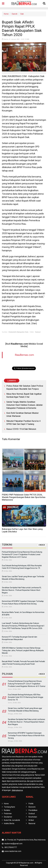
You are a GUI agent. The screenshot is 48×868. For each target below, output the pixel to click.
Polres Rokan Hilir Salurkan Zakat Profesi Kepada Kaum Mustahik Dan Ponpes (25, 387)
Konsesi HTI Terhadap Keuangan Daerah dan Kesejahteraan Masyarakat (20, 638)
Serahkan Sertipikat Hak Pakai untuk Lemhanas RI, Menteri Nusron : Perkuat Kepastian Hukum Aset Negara (22, 590)
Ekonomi (32, 807)
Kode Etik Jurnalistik (12, 820)
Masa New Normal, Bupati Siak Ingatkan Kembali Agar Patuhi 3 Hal (24, 395)
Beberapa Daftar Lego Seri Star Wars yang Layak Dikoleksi (22, 530)
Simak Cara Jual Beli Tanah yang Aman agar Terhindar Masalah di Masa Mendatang (23, 578)
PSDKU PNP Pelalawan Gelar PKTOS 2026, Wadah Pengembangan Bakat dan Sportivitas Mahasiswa (24, 497)
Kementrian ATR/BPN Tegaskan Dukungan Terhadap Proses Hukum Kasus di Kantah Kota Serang (23, 603)
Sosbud (32, 814)
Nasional (32, 824)
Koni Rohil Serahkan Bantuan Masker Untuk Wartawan (23, 415)
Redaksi (7, 810)
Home (6, 14)
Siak (22, 14)
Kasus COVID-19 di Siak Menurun (21, 429)
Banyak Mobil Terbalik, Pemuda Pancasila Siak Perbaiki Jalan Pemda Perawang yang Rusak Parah (23, 663)
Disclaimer (8, 817)
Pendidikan (33, 810)
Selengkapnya (17, 790)
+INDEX (42, 545)
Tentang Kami (9, 807)
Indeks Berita (9, 824)
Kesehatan (33, 817)
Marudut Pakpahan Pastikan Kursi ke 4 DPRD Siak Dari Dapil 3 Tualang (23, 423)
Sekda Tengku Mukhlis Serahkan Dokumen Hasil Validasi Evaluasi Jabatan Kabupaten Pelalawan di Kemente (25, 405)
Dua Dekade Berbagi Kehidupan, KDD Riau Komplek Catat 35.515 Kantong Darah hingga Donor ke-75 (22, 567)
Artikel (31, 820)
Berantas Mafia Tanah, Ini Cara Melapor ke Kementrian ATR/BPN (23, 614)
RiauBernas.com (24, 355)
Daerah (15, 14)
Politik (31, 804)
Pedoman (8, 814)
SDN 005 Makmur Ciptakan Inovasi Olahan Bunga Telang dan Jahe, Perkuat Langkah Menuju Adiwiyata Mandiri (23, 651)
